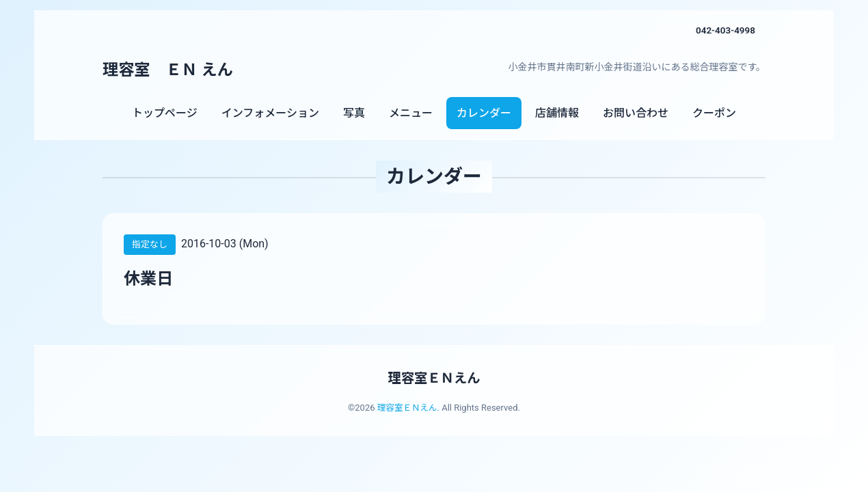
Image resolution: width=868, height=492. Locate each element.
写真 (354, 113)
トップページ (165, 113)
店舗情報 (557, 113)
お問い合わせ (636, 113)
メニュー (411, 113)
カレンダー (484, 113)
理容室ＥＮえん (434, 378)
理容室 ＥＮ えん (170, 70)
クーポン (714, 113)
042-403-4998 (724, 30)
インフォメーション (270, 113)
